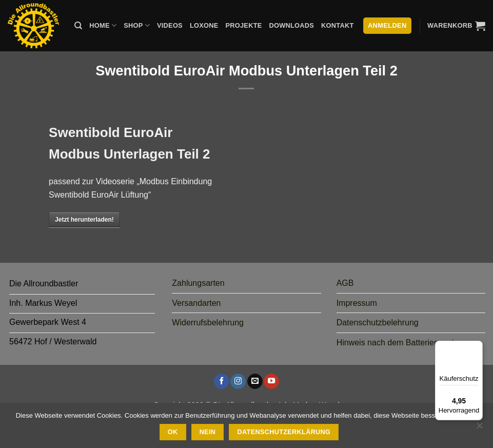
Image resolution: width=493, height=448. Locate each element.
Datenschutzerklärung (284, 432)
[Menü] (477, 347)
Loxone (204, 25)
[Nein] (479, 428)
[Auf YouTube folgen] (271, 381)
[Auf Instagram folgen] (238, 381)
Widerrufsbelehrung (208, 323)
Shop (137, 25)
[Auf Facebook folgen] (222, 381)
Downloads (292, 25)
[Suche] (78, 26)
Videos (170, 25)
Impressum (357, 303)
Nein (208, 432)
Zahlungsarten (198, 283)
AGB (345, 283)
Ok (173, 432)
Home (103, 25)
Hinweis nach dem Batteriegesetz (397, 343)
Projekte (243, 25)
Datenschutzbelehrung (378, 323)
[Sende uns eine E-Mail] (255, 381)
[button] (456, 26)
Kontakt (337, 25)
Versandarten (196, 303)
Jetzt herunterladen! (84, 220)
